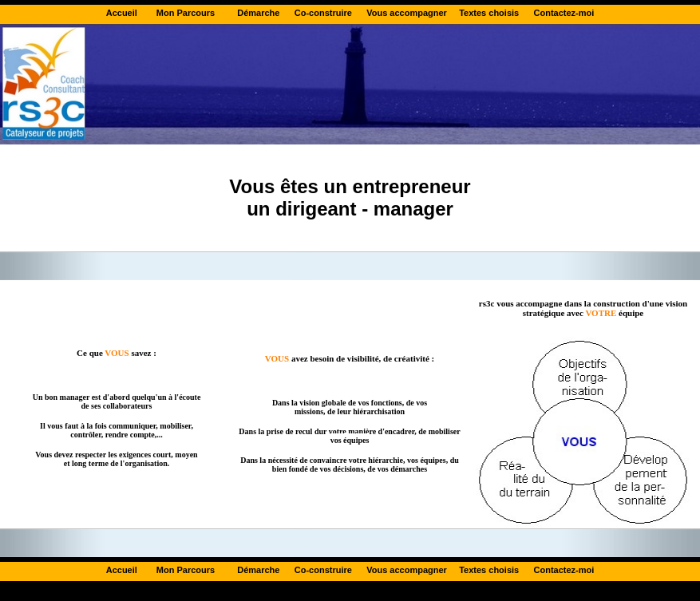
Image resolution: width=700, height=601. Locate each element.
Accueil (122, 13)
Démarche (259, 13)
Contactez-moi (564, 13)
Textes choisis (489, 13)
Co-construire (323, 13)
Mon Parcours (186, 13)
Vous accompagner (407, 13)
